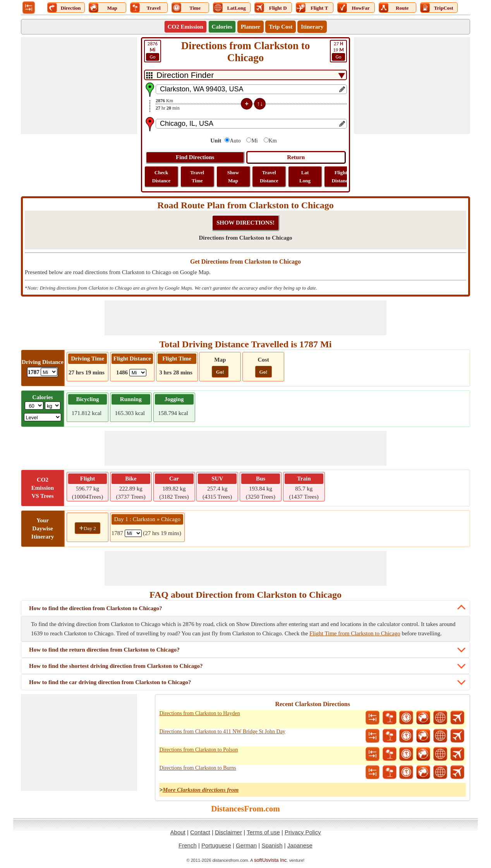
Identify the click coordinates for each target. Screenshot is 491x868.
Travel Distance (269, 177)
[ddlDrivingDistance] (49, 372)
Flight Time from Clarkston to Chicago (355, 633)
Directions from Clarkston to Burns (197, 768)
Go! (220, 372)
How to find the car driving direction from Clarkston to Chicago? (110, 682)
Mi (254, 141)
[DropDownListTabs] (245, 75)
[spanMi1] (133, 533)
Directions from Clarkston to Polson (198, 750)
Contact (200, 832)
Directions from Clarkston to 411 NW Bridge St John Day (222, 732)
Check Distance (161, 177)
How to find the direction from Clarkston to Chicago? (96, 608)
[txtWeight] (34, 406)
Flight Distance (341, 177)
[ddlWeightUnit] (53, 406)
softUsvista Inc (270, 860)
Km (273, 141)
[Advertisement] (79, 86)
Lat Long (305, 177)
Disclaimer (228, 832)
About (178, 832)
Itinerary (312, 27)
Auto (235, 141)
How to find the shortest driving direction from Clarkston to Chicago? (116, 666)
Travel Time (197, 177)
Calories (222, 27)
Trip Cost (281, 27)
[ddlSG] (43, 417)
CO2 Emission (185, 27)
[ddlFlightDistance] (138, 373)
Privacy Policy (303, 832)
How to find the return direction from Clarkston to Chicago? (104, 650)
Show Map (233, 177)
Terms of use (263, 832)
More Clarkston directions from (201, 790)
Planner (251, 27)
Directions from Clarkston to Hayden (199, 713)
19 (338, 51)
